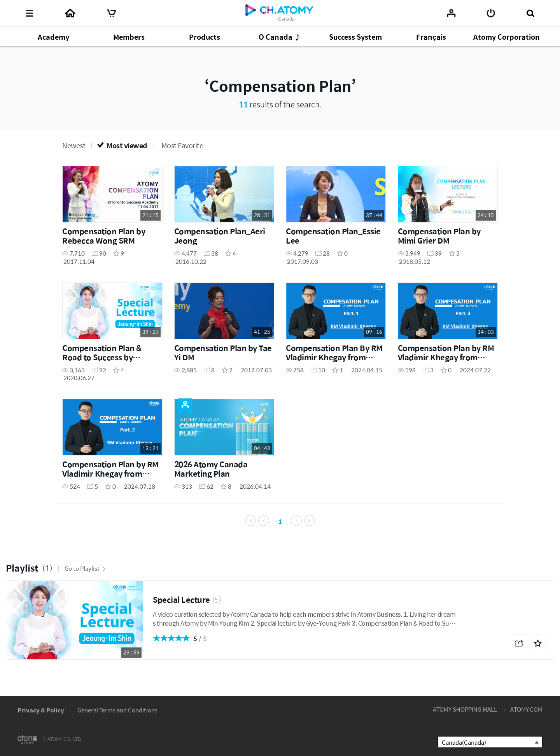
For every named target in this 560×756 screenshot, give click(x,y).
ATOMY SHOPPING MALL (465, 709)
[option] (280, 632)
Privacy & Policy (41, 710)
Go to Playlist (85, 580)
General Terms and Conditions (117, 710)
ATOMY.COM (526, 709)
